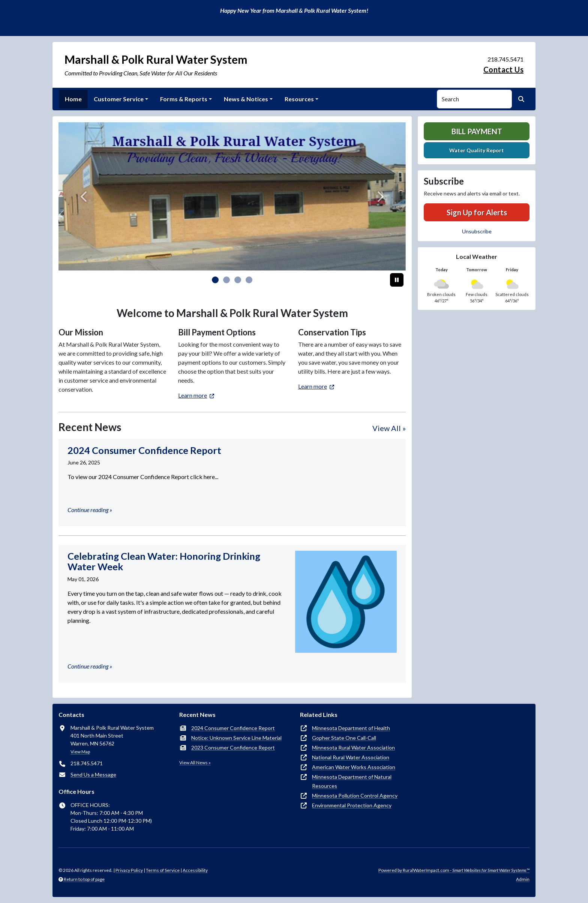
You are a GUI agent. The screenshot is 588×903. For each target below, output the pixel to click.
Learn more (193, 395)
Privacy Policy (129, 870)
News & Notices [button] (246, 99)
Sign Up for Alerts (477, 212)
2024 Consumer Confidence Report (233, 728)
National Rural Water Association (351, 757)
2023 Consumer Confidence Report (233, 747)
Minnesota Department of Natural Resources (352, 781)
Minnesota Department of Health (351, 728)
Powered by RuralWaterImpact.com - (454, 870)
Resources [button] (299, 99)
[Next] (380, 196)
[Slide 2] (238, 280)
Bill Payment (477, 131)
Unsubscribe (477, 231)
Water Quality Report (477, 150)
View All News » (195, 763)
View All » (389, 428)
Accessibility (195, 870)
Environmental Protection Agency (352, 805)
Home (73, 99)
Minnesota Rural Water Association (353, 747)
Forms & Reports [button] (184, 99)
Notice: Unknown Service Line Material (236, 738)
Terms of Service (163, 870)
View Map (80, 752)
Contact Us (503, 69)
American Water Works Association (354, 767)
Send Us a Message (93, 775)
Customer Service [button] (119, 99)
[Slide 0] (215, 280)
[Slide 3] (249, 280)
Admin (523, 879)
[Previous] (85, 196)
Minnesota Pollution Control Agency (355, 796)
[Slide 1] (226, 280)
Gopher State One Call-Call (344, 738)
